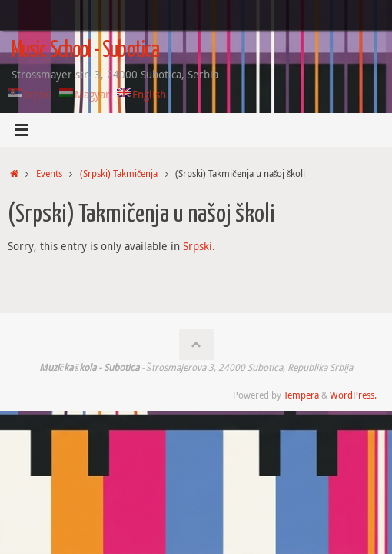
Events (49, 174)
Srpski (198, 246)
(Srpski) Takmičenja (119, 174)
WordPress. (353, 395)
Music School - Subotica (85, 51)
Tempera (301, 395)
